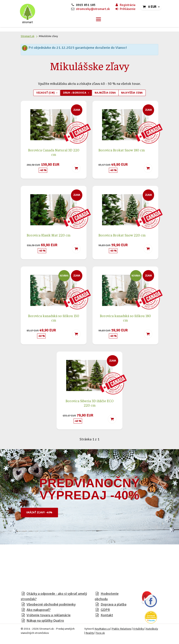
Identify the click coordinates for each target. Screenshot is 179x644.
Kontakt (107, 616)
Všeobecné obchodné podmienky (51, 605)
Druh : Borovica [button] (73, 93)
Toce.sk (100, 634)
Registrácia (125, 5)
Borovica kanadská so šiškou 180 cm (125, 319)
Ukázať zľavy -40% (42, 513)
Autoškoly (152, 630)
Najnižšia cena (107, 93)
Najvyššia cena (137, 93)
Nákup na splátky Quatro (45, 621)
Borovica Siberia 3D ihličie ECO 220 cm (90, 404)
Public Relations (122, 630)
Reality (90, 634)
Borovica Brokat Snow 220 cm (122, 236)
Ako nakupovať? (38, 611)
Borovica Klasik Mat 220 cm (49, 236)
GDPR (105, 611)
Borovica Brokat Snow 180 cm (122, 150)
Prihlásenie (125, 9)
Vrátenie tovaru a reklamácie (49, 616)
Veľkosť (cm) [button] (40, 93)
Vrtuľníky (139, 630)
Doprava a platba (114, 605)
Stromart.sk (28, 36)
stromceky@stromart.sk (93, 9)
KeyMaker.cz (102, 630)
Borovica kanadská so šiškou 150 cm (54, 319)
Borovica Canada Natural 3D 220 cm (54, 153)
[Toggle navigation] (98, 19)
